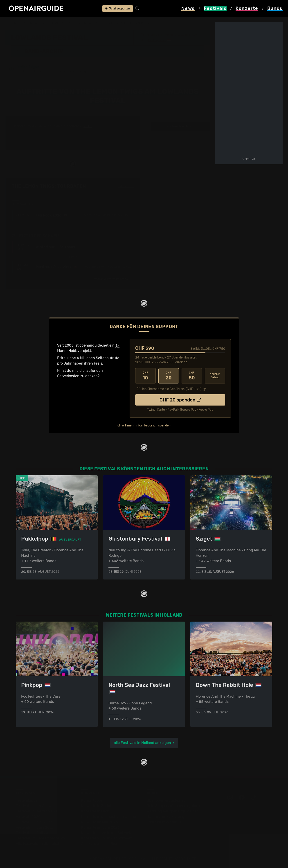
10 (145, 376)
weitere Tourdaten (180, 126)
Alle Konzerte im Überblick (103, 844)
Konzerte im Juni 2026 (100, 827)
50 (192, 376)
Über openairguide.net (166, 800)
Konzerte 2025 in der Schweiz (107, 833)
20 (169, 376)
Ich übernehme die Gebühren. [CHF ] (172, 389)
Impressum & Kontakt (165, 822)
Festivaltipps (27, 800)
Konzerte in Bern (95, 811)
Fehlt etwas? (126, 186)
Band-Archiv (109, 23)
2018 (88, 126)
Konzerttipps (92, 800)
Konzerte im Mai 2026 (100, 822)
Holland (53, 23)
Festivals (34, 23)
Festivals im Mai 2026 (34, 822)
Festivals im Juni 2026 (35, 827)
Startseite (14, 23)
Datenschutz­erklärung (166, 817)
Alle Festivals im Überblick (38, 844)
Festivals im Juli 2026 (34, 833)
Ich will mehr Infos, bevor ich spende (143, 425)
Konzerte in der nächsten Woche (109, 817)
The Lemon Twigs (136, 23)
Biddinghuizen (157, 40)
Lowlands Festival (79, 23)
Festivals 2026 (28, 817)
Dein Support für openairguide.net (176, 806)
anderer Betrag (215, 375)
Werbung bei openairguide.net (172, 811)
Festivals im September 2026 (40, 838)
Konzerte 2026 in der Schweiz (107, 838)
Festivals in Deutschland (36, 811)
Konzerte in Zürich (97, 806)
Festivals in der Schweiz (36, 806)
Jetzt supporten (118, 9)
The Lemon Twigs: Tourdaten (49, 186)
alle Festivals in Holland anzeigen (142, 743)
